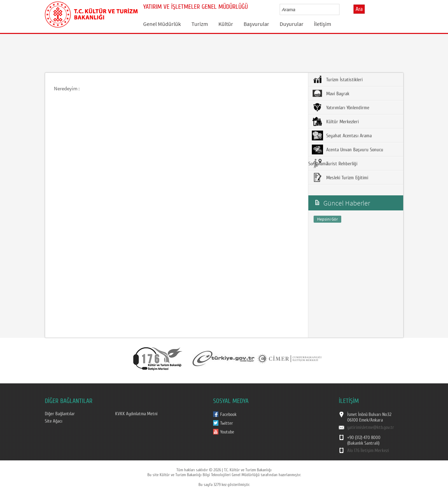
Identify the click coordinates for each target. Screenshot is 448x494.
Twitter (227, 423)
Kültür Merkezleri (335, 121)
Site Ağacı (54, 421)
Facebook (228, 415)
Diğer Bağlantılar (60, 414)
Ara (359, 9)
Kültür (226, 24)
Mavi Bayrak (331, 93)
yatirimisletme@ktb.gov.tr (371, 427)
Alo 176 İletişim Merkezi (368, 451)
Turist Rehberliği (335, 163)
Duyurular (292, 24)
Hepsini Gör (327, 219)
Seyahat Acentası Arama (342, 135)
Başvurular (256, 24)
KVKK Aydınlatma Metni (136, 414)
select (341, 9)
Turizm (200, 24)
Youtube (227, 432)
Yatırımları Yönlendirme (341, 107)
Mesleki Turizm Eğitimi (340, 178)
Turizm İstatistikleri (337, 79)
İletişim (323, 24)
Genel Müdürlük (162, 24)
